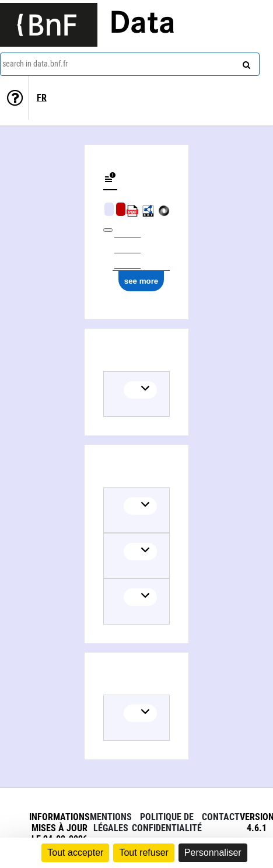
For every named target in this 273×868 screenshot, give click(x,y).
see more (141, 281)
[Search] (245, 62)
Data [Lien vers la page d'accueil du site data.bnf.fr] (142, 25)
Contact (221, 817)
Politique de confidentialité (167, 822)
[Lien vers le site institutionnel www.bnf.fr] (49, 25)
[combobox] (130, 64)
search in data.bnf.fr (35, 64)
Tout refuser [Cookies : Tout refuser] (143, 853)
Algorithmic (121, 209)
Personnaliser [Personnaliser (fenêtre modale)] (213, 853)
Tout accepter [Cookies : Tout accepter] (75, 853)
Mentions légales (111, 822)
